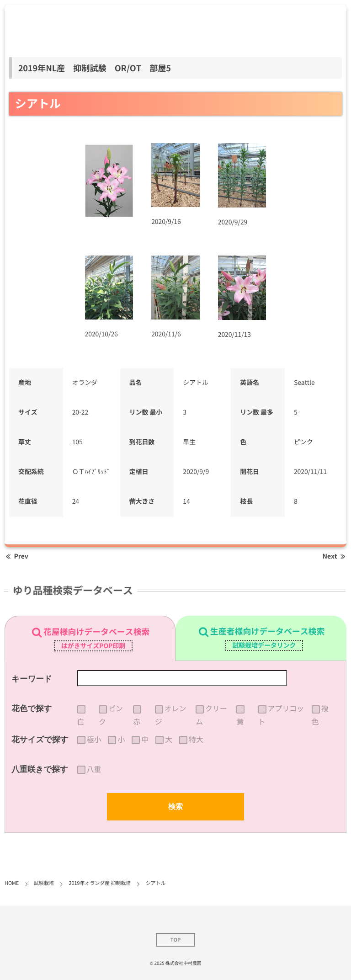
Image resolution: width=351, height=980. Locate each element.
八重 (94, 769)
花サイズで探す (40, 740)
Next (335, 556)
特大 (196, 740)
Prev (16, 556)
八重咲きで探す (40, 769)
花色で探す (32, 708)
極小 (94, 740)
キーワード (32, 679)
